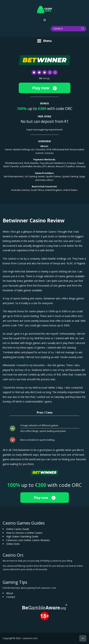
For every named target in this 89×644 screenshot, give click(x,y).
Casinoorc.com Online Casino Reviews (28, 540)
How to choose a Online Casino (24, 533)
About (10, 593)
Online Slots (13, 544)
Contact (11, 597)
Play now (44, 88)
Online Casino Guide (18, 529)
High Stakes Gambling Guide (22, 536)
